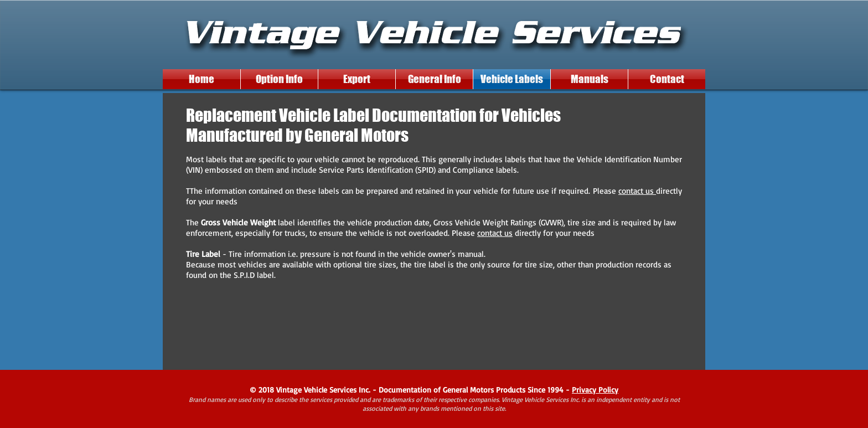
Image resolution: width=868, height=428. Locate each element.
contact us (637, 191)
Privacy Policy (595, 390)
